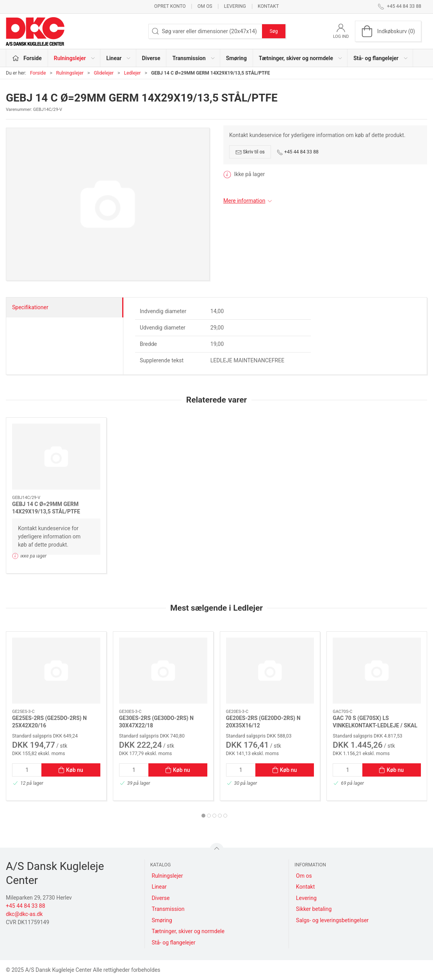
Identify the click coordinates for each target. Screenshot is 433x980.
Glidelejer (104, 73)
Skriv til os (250, 152)
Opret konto (170, 6)
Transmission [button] (194, 58)
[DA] (35, 31)
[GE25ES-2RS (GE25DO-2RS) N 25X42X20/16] (56, 671)
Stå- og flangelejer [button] (381, 58)
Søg (274, 31)
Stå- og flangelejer (173, 943)
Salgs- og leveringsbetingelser (332, 920)
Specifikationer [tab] (30, 307)
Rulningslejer (70, 73)
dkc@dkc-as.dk (24, 914)
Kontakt (268, 6)
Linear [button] (119, 58)
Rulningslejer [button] (75, 58)
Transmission (168, 909)
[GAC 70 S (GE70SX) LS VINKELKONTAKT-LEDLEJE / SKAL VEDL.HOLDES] (377, 671)
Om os (205, 6)
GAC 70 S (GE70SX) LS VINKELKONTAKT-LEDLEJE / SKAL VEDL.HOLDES (375, 726)
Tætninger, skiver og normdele (188, 931)
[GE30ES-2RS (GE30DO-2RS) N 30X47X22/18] (163, 671)
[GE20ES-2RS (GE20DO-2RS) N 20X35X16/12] (270, 671)
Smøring (236, 58)
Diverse (151, 58)
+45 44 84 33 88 (298, 152)
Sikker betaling (314, 909)
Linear (159, 887)
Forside (38, 73)
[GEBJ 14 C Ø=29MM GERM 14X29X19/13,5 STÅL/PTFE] (56, 457)
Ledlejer (132, 73)
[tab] (203, 816)
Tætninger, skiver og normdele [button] (301, 58)
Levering (235, 6)
